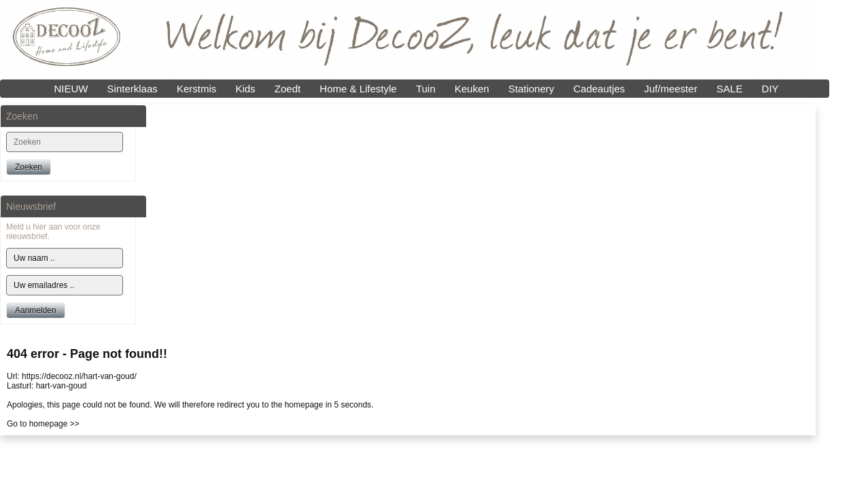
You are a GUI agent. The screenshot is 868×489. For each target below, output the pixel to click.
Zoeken (29, 167)
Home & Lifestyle (358, 89)
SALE (729, 89)
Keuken (472, 89)
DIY (770, 89)
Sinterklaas (133, 89)
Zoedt (288, 89)
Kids (245, 89)
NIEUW (71, 89)
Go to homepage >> (43, 424)
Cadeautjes (599, 89)
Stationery (532, 89)
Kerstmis (196, 89)
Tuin (426, 89)
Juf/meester (671, 89)
